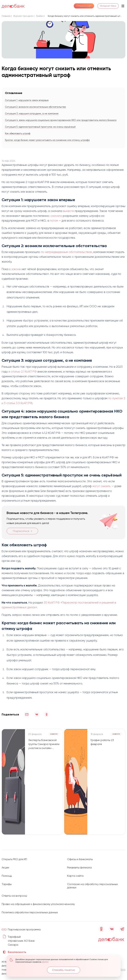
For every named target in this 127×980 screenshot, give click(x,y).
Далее (45, 962)
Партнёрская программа (24, 929)
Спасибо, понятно (64, 970)
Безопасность (17, 952)
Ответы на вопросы (14, 896)
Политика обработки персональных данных (30, 912)
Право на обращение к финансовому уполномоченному (38, 904)
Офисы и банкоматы (80, 859)
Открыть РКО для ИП (14, 859)
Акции (5, 867)
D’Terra (122, 969)
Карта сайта (75, 876)
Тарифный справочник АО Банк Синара (21, 941)
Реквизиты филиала (79, 867)
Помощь (7, 876)
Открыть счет (83, 6)
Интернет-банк (107, 6)
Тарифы (7, 884)
